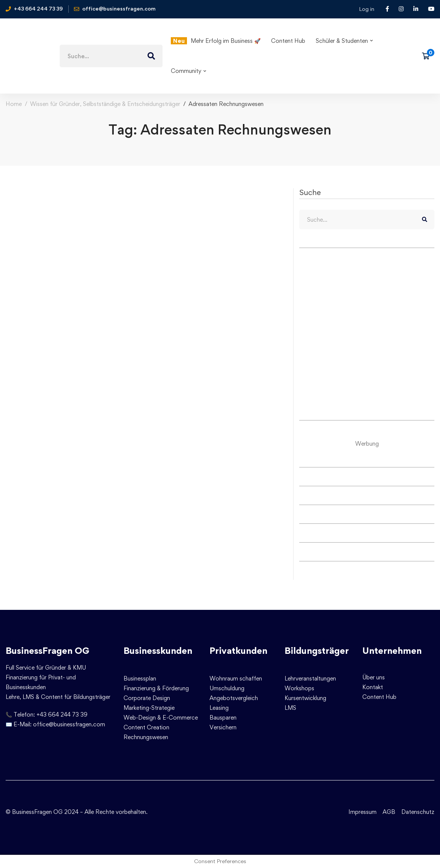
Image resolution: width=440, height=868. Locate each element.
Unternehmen (392, 651)
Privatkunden (238, 651)
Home (14, 104)
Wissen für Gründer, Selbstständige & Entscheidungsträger (105, 104)
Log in (367, 9)
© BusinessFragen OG (34, 812)
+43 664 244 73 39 (62, 715)
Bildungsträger (317, 651)
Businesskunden (158, 651)
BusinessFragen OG (47, 651)
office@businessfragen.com (69, 724)
